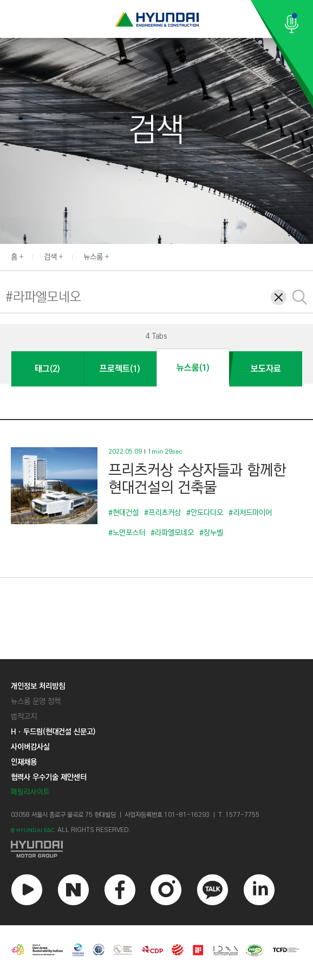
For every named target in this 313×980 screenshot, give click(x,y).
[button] (307, 256)
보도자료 (266, 369)
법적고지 (24, 717)
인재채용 (24, 762)
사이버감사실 (30, 747)
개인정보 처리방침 (38, 686)
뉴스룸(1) (193, 368)
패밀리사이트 (30, 792)
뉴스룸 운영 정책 (36, 701)
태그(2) (47, 369)
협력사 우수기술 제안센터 (49, 777)
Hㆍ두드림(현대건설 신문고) (53, 732)
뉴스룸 (93, 257)
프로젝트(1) (120, 369)
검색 (50, 257)
